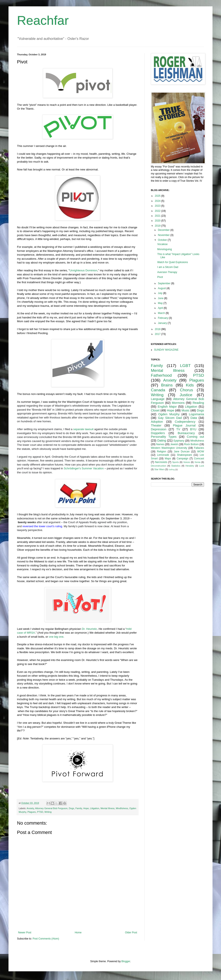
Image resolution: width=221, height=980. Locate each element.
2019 (158, 226)
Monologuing (165, 249)
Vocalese (162, 244)
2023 (158, 206)
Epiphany (179, 441)
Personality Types (164, 437)
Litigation (95, 808)
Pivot (160, 277)
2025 (158, 196)
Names (160, 444)
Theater (156, 425)
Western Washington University (169, 448)
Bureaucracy (186, 433)
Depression (159, 429)
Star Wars (159, 469)
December (164, 230)
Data (194, 418)
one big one (56, 637)
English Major (167, 407)
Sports (175, 462)
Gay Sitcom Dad (170, 418)
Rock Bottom (191, 444)
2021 (158, 216)
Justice (186, 395)
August (162, 288)
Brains (167, 385)
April (161, 308)
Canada (158, 390)
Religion (162, 452)
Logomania (196, 414)
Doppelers (158, 433)
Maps (168, 459)
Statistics (176, 466)
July (161, 293)
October (163, 240)
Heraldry (190, 466)
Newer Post (25, 933)
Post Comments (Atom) (46, 939)
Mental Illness (108, 808)
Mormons (178, 403)
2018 (158, 329)
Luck (202, 466)
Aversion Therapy (167, 272)
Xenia (197, 462)
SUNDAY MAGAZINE (166, 350)
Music (186, 410)
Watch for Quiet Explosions (173, 262)
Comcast (199, 459)
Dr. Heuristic (89, 629)
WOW (201, 452)
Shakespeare (185, 455)
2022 (158, 211)
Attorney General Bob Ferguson (51, 808)
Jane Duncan (182, 452)
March (162, 313)
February (163, 318)
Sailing (172, 469)
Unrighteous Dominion (83, 270)
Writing (48, 812)
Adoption (157, 422)
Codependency (185, 422)
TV (178, 429)
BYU (193, 429)
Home (78, 933)
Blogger (126, 961)
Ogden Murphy (169, 414)
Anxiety (30, 808)
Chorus (186, 390)
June (161, 298)
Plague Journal (184, 425)
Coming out (195, 437)
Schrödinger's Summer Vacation (84, 468)
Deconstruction (159, 466)
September (164, 283)
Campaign (182, 459)
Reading (198, 403)
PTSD (40, 812)
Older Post (131, 933)
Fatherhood (161, 375)
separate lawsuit (83, 429)
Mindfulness (122, 808)
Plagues (32, 812)
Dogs (72, 808)
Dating (162, 441)
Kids (190, 385)
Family (79, 808)
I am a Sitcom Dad (168, 267)
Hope (86, 808)
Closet (155, 410)
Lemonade (163, 455)
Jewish (174, 444)
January (163, 323)
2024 (158, 201)
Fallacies (199, 448)
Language (158, 399)
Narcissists (161, 462)
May (161, 303)
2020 (158, 221)
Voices (187, 462)
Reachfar (43, 20)
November (164, 235)
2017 (158, 334)
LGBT (185, 366)
